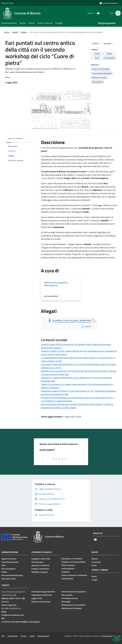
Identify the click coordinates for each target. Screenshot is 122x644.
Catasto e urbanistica (40, 569)
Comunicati (96, 562)
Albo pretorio (67, 595)
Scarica (86, 326)
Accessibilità (13, 636)
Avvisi (94, 565)
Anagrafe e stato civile (41, 559)
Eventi (94, 576)
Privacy (23, 636)
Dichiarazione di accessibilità (73, 605)
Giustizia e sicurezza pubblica (74, 562)
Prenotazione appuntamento (43, 592)
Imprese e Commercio (40, 565)
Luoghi (94, 580)
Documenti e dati (8, 579)
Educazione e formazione (72, 559)
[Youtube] (97, 13)
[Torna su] (117, 639)
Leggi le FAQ (37, 598)
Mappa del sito (43, 636)
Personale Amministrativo (12, 575)
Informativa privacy (70, 598)
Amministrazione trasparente (74, 592)
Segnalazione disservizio (42, 595)
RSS (3, 636)
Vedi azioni (109, 44)
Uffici (4, 565)
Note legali (66, 602)
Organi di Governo (9, 559)
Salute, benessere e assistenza (74, 575)
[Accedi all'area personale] (109, 3)
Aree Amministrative (10, 562)
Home (7, 32)
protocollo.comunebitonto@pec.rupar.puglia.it (21, 622)
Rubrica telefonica (9, 605)
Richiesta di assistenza (41, 602)
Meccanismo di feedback (72, 608)
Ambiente (65, 572)
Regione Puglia (7, 3)
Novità (15, 32)
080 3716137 (15, 598)
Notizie (24, 32)
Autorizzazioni (67, 579)
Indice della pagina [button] (15, 138)
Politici (4, 572)
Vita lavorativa (37, 562)
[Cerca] (118, 13)
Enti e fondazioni (8, 569)
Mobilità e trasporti (40, 572)
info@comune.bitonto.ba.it (13, 615)
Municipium (108, 636)
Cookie (32, 636)
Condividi (97, 44)
